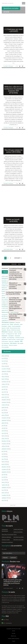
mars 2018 (4, 374)
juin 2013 (4, 475)
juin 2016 (4, 410)
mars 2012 (4, 490)
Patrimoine (18, 322)
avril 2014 (4, 457)
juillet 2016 (4, 407)
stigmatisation (5, 339)
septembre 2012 (5, 488)
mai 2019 (4, 364)
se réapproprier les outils (11, 334)
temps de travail (12, 339)
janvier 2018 (4, 379)
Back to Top (13, 505)
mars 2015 (4, 433)
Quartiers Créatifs (6, 328)
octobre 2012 (5, 485)
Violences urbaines (13, 345)
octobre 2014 (5, 446)
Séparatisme (17, 336)
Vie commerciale (5, 343)
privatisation (4, 326)
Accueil (14, 631)
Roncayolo (11, 332)
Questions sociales (6, 540)
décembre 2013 (5, 467)
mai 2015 (4, 428)
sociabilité (4, 338)
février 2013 (4, 482)
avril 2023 (4, 358)
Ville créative (13, 343)
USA (21, 341)
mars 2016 (4, 413)
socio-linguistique (11, 338)
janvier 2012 (4, 493)
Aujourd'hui (6, 264)
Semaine (14, 264)
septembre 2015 (5, 420)
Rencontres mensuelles (19, 540)
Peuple (12, 324)
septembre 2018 (5, 371)
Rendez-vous (14, 636)
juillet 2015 (4, 423)
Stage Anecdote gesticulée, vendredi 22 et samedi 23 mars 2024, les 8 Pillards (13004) (13, 582)
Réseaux (9, 330)
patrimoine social (5, 324)
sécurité (20, 334)
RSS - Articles (6, 620)
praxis (21, 324)
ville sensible (20, 343)
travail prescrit (5, 341)
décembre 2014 (5, 441)
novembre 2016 (5, 402)
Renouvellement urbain (15, 328)
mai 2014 (4, 454)
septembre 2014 (5, 449)
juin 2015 (4, 426)
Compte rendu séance (8, 249)
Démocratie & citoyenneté (7, 534)
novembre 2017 (5, 382)
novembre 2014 (5, 444)
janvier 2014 (4, 464)
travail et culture (20, 339)
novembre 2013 (5, 469)
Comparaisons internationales (5, 530)
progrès (10, 326)
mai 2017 (4, 389)
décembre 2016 (5, 400)
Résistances (5, 332)
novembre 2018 (5, 369)
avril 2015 (4, 431)
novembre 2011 (5, 495)
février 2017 (4, 395)
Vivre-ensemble (5, 347)
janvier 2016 (4, 415)
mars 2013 (4, 480)
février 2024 (4, 356)
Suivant (17, 258)
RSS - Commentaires (7, 623)
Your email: (4, 549)
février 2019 (4, 366)
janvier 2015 (4, 438)
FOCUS (15, 534)
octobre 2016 (5, 405)
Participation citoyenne (8, 322)
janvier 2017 (4, 397)
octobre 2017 (5, 384)
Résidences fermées (16, 330)
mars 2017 (4, 392)
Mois (20, 264)
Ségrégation (5, 336)
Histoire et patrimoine (6, 537)
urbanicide (17, 341)
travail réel (11, 341)
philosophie (17, 324)
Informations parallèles (19, 537)
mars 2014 (4, 459)
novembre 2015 (5, 418)
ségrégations (11, 336)
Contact (14, 641)
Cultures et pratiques (8, 66)
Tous (24, 264)
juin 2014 (4, 451)
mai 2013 (4, 477)
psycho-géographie (16, 326)
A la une (13, 633)
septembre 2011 (5, 498)
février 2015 (4, 436)
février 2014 (4, 462)
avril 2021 (4, 361)
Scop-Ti (3, 334)
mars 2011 (4, 500)
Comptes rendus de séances (14, 639)
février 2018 (4, 377)
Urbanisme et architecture (7, 542)
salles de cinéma (18, 332)
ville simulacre (5, 345)
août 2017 (4, 387)
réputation (4, 330)
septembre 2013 (5, 472)
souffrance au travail (20, 338)
